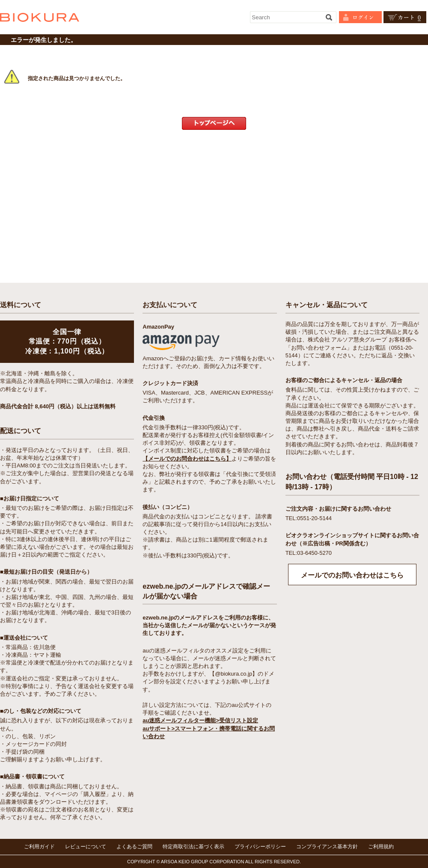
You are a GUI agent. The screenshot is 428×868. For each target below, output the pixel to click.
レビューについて (86, 847)
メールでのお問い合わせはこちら (352, 575)
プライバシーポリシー (260, 847)
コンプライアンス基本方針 (327, 847)
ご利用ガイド (39, 847)
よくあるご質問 (134, 847)
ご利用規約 (381, 847)
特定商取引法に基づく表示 (193, 847)
